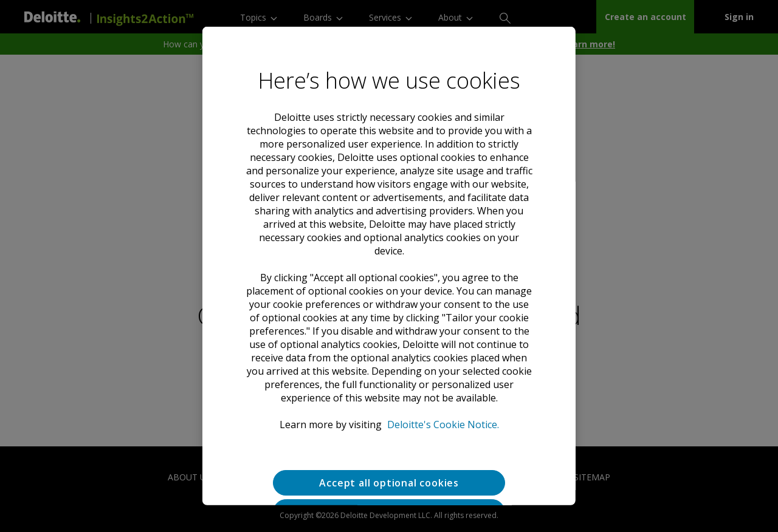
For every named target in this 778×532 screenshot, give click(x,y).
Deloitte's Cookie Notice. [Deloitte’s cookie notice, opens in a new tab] (442, 425)
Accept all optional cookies (389, 483)
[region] (389, 266)
